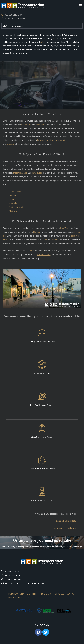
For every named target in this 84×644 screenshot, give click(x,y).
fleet (55, 38)
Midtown (13, 211)
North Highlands (16, 207)
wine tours (26, 125)
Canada (37, 232)
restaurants (61, 140)
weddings (40, 125)
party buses (37, 173)
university (55, 240)
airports (10, 144)
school (44, 240)
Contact (30, 251)
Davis (12, 199)
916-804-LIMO (44, 255)
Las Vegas (65, 228)
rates (43, 42)
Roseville (13, 203)
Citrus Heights (15, 192)
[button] (80, 5)
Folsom (12, 195)
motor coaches (20, 173)
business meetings (46, 140)
